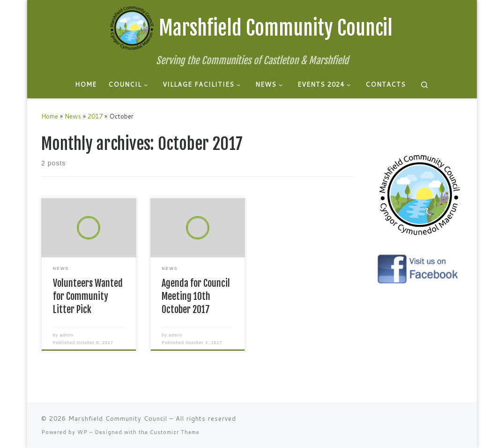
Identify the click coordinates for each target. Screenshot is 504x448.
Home (50, 116)
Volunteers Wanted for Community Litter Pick (88, 296)
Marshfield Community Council (118, 418)
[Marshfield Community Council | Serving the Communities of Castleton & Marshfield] (132, 27)
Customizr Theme (175, 432)
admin (67, 335)
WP (82, 432)
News (73, 116)
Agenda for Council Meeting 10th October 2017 (196, 296)
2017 (95, 116)
